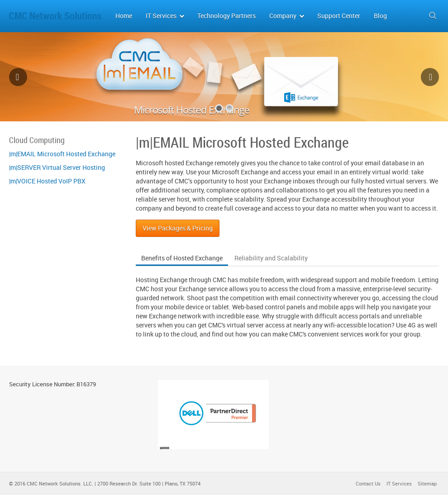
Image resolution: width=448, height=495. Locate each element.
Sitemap (427, 483)
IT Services (399, 483)
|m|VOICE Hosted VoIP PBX (47, 181)
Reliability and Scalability (271, 258)
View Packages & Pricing (178, 228)
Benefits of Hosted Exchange (182, 258)
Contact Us (368, 483)
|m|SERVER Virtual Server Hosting (57, 167)
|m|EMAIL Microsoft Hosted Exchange (62, 154)
